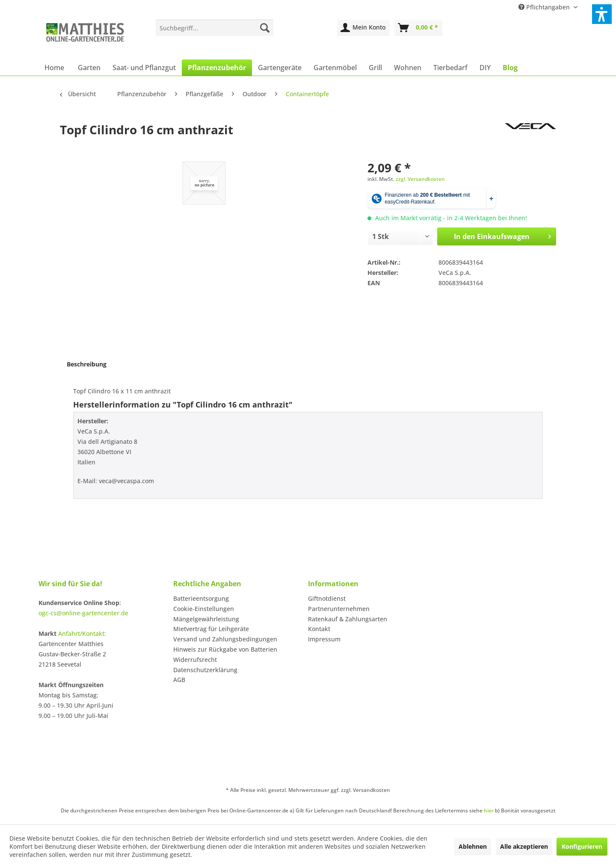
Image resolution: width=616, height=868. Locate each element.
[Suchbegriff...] (215, 28)
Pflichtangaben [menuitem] (545, 7)
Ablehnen (473, 846)
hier (489, 810)
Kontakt (319, 629)
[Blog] (510, 68)
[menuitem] (215, 28)
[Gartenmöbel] (335, 68)
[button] (602, 14)
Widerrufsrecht (195, 660)
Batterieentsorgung (201, 598)
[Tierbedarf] (450, 68)
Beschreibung (87, 364)
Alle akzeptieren (524, 846)
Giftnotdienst (327, 598)
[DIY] (485, 68)
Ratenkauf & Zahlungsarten (348, 619)
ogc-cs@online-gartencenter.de (83, 613)
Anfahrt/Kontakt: (82, 633)
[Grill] (375, 68)
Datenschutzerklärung (205, 670)
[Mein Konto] (363, 28)
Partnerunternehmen (339, 609)
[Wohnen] (408, 68)
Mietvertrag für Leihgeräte (211, 629)
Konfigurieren (582, 846)
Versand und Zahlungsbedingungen (225, 639)
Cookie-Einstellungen (204, 609)
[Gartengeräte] (280, 68)
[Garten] (89, 68)
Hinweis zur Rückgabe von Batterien (225, 649)
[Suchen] (265, 28)
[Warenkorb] (418, 28)
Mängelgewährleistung (206, 619)
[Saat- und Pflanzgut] (144, 68)
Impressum (324, 639)
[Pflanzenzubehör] (217, 68)
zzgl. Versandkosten (420, 179)
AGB (179, 680)
